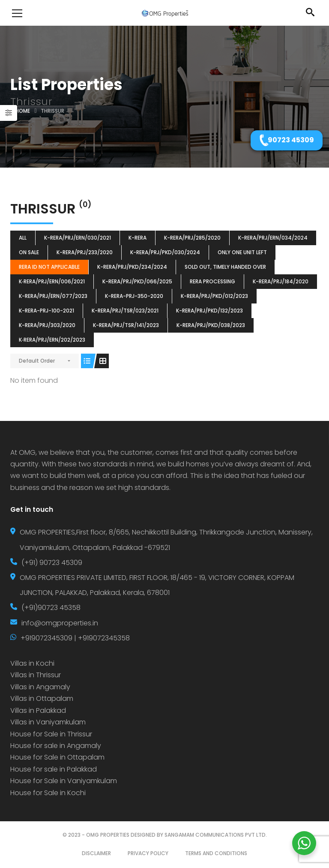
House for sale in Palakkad (54, 769)
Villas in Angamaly (40, 687)
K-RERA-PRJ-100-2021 (46, 311)
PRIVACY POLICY (148, 853)
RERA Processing (212, 281)
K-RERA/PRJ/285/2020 (192, 238)
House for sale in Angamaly (56, 746)
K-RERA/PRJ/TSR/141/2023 (126, 325)
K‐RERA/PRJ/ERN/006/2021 (52, 281)
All (23, 238)
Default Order (37, 361)
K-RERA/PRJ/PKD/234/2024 (132, 267)
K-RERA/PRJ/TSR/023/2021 (125, 311)
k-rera (138, 238)
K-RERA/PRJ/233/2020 (85, 252)
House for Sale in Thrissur (51, 734)
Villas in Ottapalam (42, 698)
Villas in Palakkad (38, 710)
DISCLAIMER (96, 853)
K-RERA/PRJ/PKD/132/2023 (209, 311)
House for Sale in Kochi (48, 793)
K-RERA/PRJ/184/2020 (281, 281)
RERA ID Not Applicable (49, 267)
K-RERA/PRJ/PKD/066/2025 (137, 281)
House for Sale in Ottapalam (57, 757)
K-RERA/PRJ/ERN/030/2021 (78, 238)
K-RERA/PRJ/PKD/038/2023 (211, 325)
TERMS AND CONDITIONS (216, 853)
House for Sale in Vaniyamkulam (64, 781)
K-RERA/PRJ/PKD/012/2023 (214, 296)
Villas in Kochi (32, 663)
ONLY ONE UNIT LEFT (242, 252)
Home (23, 111)
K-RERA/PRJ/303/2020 (47, 325)
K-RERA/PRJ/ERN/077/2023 (53, 296)
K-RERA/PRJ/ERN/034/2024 (273, 238)
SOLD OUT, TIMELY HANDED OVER (225, 267)
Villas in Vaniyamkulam (48, 722)
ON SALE (29, 252)
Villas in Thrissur (36, 675)
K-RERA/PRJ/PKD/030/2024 (165, 252)
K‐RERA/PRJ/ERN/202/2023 (52, 340)
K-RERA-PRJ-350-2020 (134, 296)
